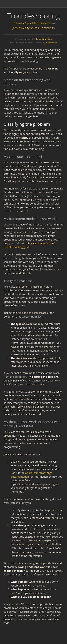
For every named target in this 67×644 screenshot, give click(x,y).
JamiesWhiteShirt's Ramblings (33, 28)
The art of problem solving (31, 23)
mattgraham (51, 43)
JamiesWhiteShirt (44, 39)
